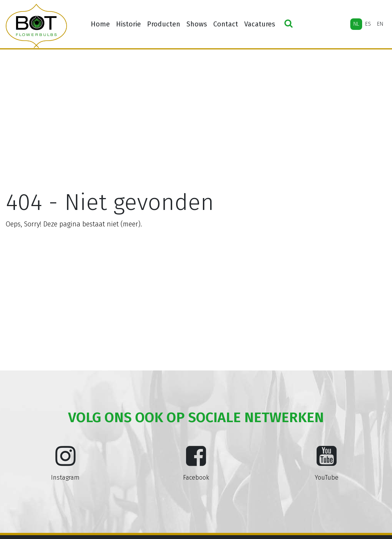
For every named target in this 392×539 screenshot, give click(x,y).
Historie (128, 24)
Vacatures (260, 24)
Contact (226, 24)
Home (100, 24)
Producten (164, 24)
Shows (197, 24)
